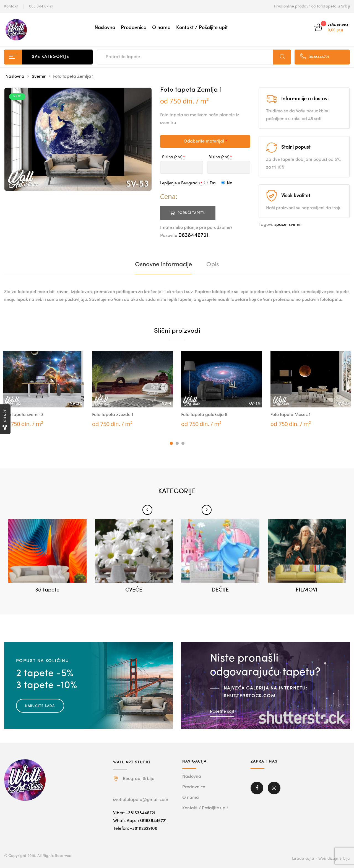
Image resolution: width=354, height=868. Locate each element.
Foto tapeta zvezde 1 (113, 415)
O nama (161, 28)
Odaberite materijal (205, 141)
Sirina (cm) (172, 157)
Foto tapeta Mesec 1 (290, 415)
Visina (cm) (219, 157)
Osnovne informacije (163, 265)
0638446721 (193, 236)
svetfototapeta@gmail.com (141, 800)
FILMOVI (307, 590)
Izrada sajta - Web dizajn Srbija (321, 859)
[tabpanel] (43, 389)
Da (210, 183)
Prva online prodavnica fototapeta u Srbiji (312, 6)
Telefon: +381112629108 (135, 829)
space (280, 225)
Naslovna (105, 28)
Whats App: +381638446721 (140, 821)
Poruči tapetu (192, 213)
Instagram (274, 788)
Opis (213, 265)
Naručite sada (40, 706)
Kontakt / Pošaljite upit (202, 28)
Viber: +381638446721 (134, 813)
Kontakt (11, 6)
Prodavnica (134, 28)
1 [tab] (171, 443)
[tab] (163, 265)
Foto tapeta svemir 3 (23, 415)
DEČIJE (220, 590)
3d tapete (47, 590)
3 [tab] (183, 443)
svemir (295, 225)
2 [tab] (177, 443)
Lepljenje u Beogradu (180, 183)
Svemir (39, 77)
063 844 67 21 (41, 6)
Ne (227, 183)
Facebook (257, 788)
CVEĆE (134, 590)
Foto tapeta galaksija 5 (204, 415)
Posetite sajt (222, 711)
